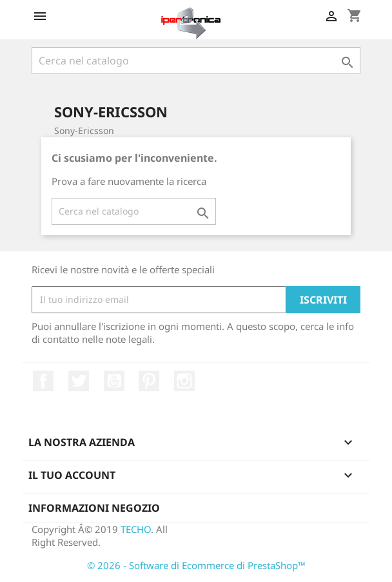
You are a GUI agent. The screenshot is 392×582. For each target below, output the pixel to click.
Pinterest (149, 381)
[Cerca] (196, 61)
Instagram (184, 381)
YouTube (114, 381)
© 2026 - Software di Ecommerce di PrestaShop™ (196, 565)
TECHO (136, 529)
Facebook (43, 381)
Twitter (79, 381)
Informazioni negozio (94, 508)
